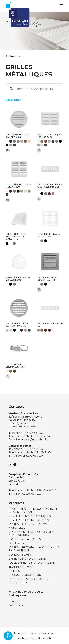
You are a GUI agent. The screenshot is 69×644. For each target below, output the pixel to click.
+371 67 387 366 (34, 433)
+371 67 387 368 (34, 449)
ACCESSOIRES (18, 583)
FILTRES (14, 571)
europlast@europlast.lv (33, 439)
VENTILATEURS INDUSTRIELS (29, 520)
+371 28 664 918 (45, 436)
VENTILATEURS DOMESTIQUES (30, 516)
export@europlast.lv (31, 456)
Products (17, 503)
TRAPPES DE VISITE (22, 567)
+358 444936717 (45, 490)
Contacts (14, 601)
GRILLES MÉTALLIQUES (25, 539)
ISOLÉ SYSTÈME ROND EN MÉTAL (32, 563)
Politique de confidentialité (35, 638)
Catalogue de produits (26, 592)
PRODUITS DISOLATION (25, 575)
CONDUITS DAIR (20, 555)
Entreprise (17, 595)
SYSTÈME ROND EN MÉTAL (27, 559)
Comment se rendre (22, 427)
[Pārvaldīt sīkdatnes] (8, 636)
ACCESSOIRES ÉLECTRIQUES (28, 579)
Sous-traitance (18, 605)
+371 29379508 (45, 452)
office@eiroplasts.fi (30, 494)
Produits (15, 56)
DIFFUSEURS (17, 543)
